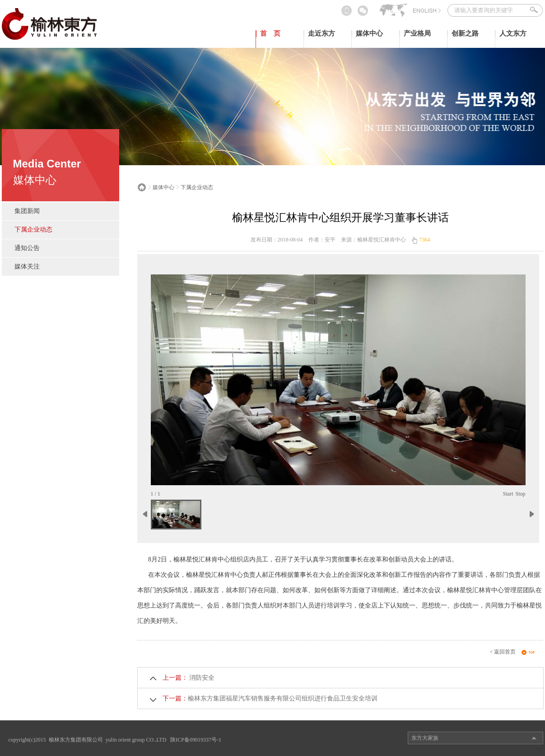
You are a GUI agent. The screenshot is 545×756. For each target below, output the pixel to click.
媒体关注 (27, 267)
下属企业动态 (33, 230)
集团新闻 (27, 211)
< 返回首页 (503, 652)
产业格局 (417, 33)
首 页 (270, 33)
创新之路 (465, 33)
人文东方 (513, 33)
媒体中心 (369, 33)
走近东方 (321, 33)
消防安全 (201, 678)
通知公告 (27, 248)
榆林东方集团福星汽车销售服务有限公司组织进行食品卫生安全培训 (283, 698)
